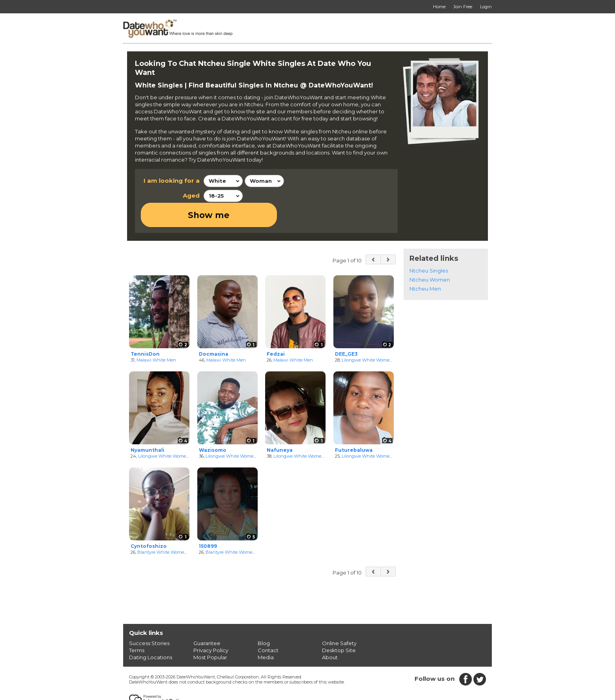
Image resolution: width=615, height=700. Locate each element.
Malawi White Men (156, 336)
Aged (191, 195)
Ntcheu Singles (429, 246)
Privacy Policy (211, 626)
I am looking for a (172, 181)
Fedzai (276, 329)
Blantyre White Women (162, 528)
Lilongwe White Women (367, 336)
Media (266, 633)
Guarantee (207, 619)
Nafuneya (280, 425)
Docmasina (214, 329)
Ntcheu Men (425, 264)
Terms (137, 626)
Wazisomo (213, 425)
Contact (268, 626)
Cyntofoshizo (149, 521)
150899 (208, 521)
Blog (264, 619)
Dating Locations (151, 633)
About (330, 633)
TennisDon (145, 329)
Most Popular (210, 633)
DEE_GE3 (346, 329)
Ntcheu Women (430, 255)
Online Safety (339, 619)
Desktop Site (339, 626)
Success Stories (149, 619)
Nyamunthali (147, 425)
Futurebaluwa (354, 425)
